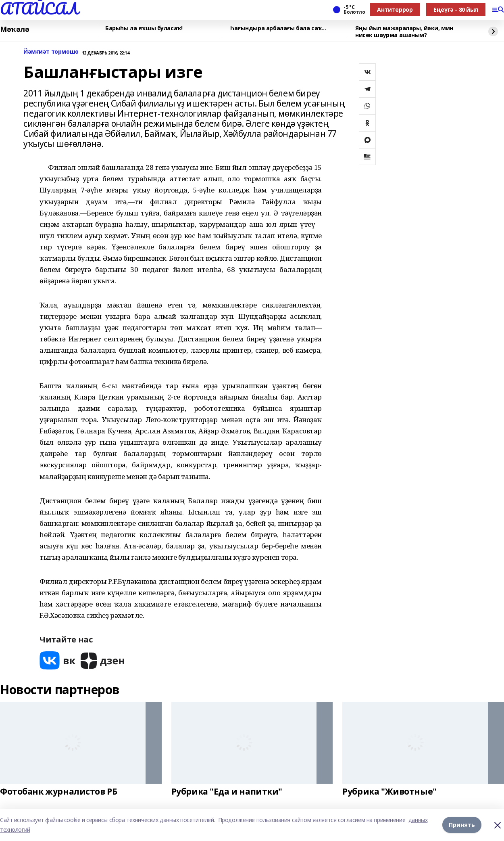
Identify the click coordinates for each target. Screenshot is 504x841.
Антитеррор (395, 9)
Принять (462, 825)
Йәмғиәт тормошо (51, 52)
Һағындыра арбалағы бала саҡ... (278, 28)
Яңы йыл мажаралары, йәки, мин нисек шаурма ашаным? (404, 32)
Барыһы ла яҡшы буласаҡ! (144, 28)
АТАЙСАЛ (39, 8)
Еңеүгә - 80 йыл (456, 9)
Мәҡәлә (15, 29)
